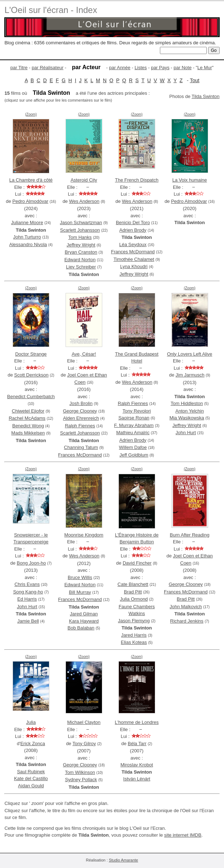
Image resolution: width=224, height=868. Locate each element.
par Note (183, 68)
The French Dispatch (137, 180)
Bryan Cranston (81, 252)
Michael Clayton (84, 722)
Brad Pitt (133, 592)
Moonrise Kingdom (84, 535)
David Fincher (137, 563)
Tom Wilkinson (80, 772)
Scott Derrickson (31, 375)
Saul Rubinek (31, 772)
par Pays (160, 68)
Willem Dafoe (133, 447)
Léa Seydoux (133, 244)
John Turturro (27, 237)
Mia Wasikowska (187, 418)
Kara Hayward (84, 621)
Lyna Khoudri (134, 266)
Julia (31, 722)
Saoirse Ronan (134, 418)
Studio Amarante (123, 860)
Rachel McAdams (27, 418)
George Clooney (80, 411)
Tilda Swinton (206, 96)
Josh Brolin (81, 403)
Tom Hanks (80, 237)
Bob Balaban (81, 628)
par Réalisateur (48, 68)
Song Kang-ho (28, 592)
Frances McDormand (133, 252)
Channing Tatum (81, 447)
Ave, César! (84, 354)
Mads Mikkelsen (28, 433)
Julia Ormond (134, 599)
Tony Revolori (137, 411)
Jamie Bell (28, 621)
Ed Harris (27, 599)
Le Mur (205, 68)
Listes (141, 68)
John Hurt (186, 433)
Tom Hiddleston (187, 403)
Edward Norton (80, 260)
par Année (120, 68)
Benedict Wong (28, 426)
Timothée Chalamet (134, 259)
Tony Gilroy (84, 744)
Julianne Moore (27, 222)
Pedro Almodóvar (30, 201)
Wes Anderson (84, 201)
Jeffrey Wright (81, 245)
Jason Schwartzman (81, 222)
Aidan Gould (31, 786)
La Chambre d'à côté (31, 180)
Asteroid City (84, 180)
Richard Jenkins (187, 621)
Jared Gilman (84, 614)
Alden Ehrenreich (81, 418)
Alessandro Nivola (28, 244)
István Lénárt (137, 779)
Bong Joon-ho (32, 563)
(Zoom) (31, 114)
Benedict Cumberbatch (31, 397)
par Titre (19, 68)
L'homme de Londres (137, 722)
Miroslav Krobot (136, 765)
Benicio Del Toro (133, 222)
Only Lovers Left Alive (190, 354)
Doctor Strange (31, 354)
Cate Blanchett (133, 584)
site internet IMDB (183, 835)
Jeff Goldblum (134, 455)
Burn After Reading (190, 535)
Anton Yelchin (190, 411)
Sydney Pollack (81, 780)
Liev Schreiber (81, 267)
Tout (194, 80)
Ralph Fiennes (80, 426)
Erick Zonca (33, 744)
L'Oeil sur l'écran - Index (51, 10)
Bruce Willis (80, 577)
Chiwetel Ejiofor (28, 411)
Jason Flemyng (134, 621)
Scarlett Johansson (80, 230)
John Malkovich (186, 607)
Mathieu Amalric (133, 433)
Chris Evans (27, 584)
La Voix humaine (189, 180)
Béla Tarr (137, 744)
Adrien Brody (133, 230)
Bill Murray (80, 592)
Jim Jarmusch (190, 375)
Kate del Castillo (31, 778)
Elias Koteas (134, 642)
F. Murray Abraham (134, 425)
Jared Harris (134, 635)
